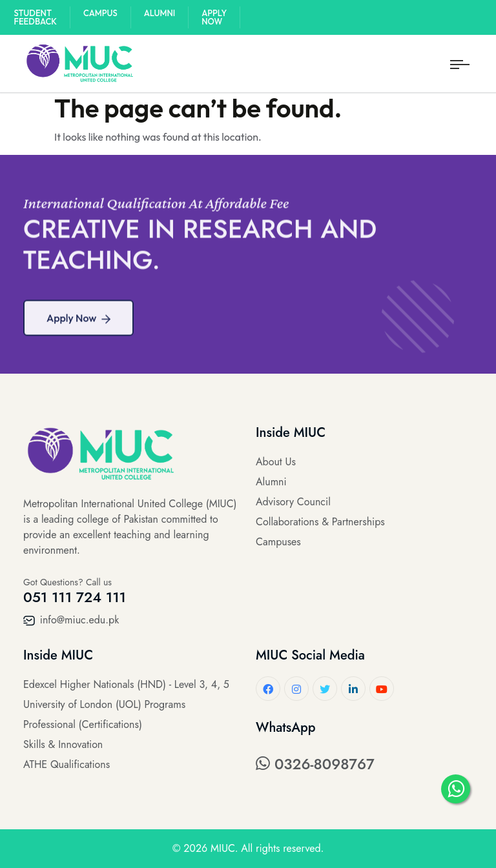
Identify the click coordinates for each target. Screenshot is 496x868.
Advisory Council (293, 502)
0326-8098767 (315, 764)
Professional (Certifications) (83, 724)
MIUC (223, 848)
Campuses (278, 542)
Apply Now (214, 17)
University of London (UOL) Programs (104, 704)
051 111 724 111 (75, 597)
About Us (276, 462)
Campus (100, 13)
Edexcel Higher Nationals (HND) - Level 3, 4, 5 (126, 684)
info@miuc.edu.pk (71, 620)
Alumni (160, 13)
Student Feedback (36, 17)
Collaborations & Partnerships (320, 522)
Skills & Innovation (63, 744)
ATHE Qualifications (67, 764)
